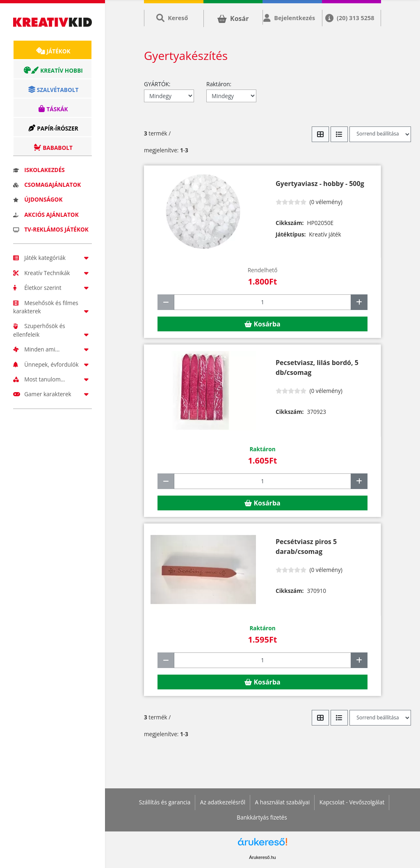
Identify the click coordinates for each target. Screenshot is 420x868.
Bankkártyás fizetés (262, 817)
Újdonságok (38, 199)
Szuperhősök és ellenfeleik (52, 330)
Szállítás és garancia (165, 802)
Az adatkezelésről (223, 802)
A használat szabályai (283, 802)
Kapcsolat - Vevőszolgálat (352, 802)
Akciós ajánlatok (46, 215)
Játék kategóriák (52, 258)
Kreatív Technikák (52, 273)
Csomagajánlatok (47, 185)
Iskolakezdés (39, 170)
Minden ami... (52, 349)
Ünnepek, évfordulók (52, 364)
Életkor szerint (52, 288)
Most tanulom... (52, 379)
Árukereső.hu (262, 857)
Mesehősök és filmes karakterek (52, 307)
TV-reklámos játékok (51, 229)
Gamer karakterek (52, 394)
